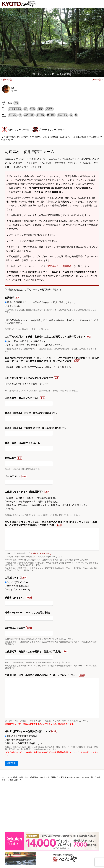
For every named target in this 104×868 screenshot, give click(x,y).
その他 (9, 509)
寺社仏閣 (13, 115)
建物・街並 (63, 115)
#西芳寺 (49, 109)
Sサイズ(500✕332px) (16, 582)
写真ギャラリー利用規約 (59, 266)
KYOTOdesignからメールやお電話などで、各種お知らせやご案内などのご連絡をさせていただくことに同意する (52, 322)
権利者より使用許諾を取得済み (21, 736)
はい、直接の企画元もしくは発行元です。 (26, 341)
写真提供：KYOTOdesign (41, 553)
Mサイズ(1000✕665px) (17, 586)
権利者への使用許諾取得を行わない (23, 743)
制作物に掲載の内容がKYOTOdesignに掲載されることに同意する (38, 367)
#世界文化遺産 (15, 109)
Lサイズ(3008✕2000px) (17, 590)
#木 (26, 109)
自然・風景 (29, 115)
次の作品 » (97, 80)
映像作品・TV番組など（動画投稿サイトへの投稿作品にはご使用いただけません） (46, 505)
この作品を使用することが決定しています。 (28, 384)
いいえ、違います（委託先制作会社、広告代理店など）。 (34, 345)
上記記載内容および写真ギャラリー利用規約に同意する (33, 290)
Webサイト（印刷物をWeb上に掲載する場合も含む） (32, 502)
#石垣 (33, 109)
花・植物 (51, 115)
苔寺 (16, 103)
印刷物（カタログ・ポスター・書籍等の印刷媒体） (31, 498)
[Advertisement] (52, 806)
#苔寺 (40, 109)
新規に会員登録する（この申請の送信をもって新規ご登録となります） (41, 302)
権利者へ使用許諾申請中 (18, 740)
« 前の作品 (7, 80)
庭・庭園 (40, 115)
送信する (11, 763)
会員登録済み (12, 306)
